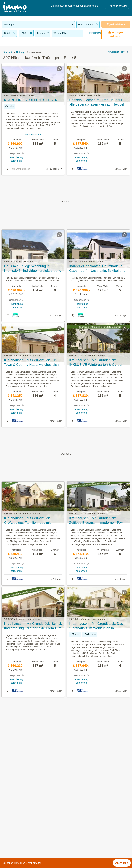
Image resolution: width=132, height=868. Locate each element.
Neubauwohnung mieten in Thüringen (25, 832)
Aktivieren (122, 863)
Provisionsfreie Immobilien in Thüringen (26, 802)
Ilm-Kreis (71, 817)
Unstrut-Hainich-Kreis (79, 839)
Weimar (71, 847)
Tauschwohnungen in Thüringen (21, 847)
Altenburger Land (76, 802)
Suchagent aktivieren (116, 34)
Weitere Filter (68, 33)
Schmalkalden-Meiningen (81, 832)
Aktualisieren (116, 24)
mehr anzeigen (33, 134)
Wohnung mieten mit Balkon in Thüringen (27, 839)
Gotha (70, 810)
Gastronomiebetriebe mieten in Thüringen (27, 810)
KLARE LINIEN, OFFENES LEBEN (31, 100)
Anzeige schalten (117, 6)
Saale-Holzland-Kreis (78, 825)
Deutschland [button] (94, 6)
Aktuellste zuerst (117, 52)
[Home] (15, 8)
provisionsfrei (95, 33)
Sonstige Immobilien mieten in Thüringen (27, 825)
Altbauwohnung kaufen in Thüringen (24, 817)
